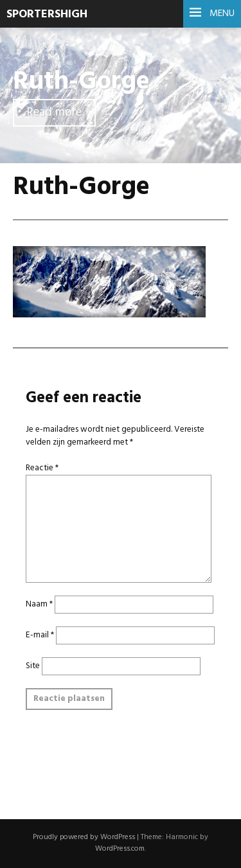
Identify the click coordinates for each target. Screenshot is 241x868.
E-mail (40, 635)
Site (33, 666)
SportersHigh (47, 14)
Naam (39, 604)
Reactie (42, 468)
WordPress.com (120, 849)
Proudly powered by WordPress (84, 837)
